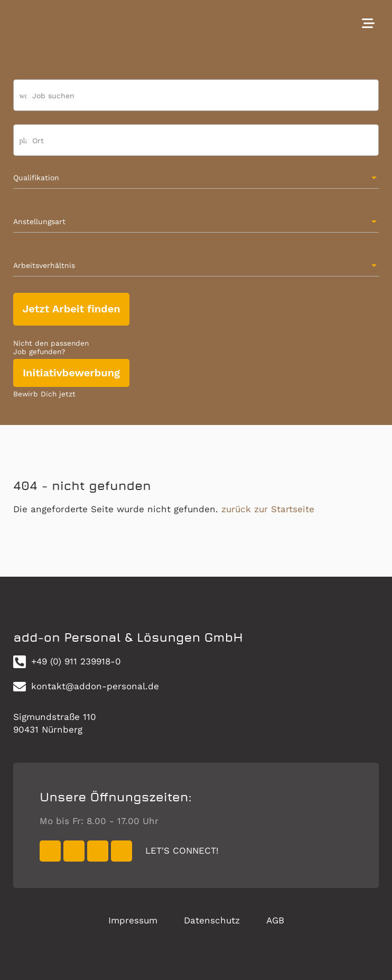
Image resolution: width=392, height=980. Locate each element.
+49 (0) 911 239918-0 (67, 662)
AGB (275, 920)
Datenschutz (212, 920)
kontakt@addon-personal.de (86, 687)
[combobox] (196, 145)
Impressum (133, 920)
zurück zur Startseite (268, 509)
